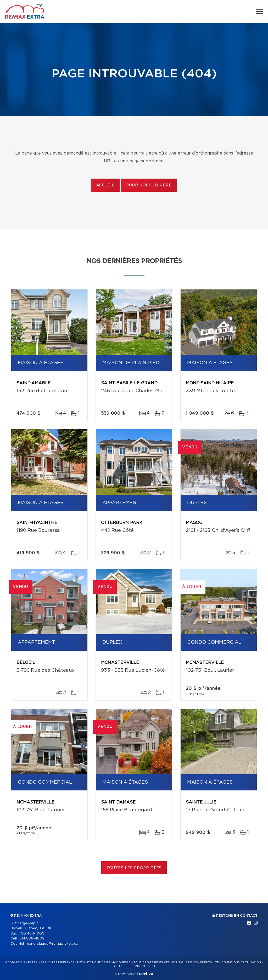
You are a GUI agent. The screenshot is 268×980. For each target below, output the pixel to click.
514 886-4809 (32, 939)
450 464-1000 (32, 934)
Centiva (145, 974)
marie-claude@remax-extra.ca (52, 944)
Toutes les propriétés (134, 868)
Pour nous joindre (149, 185)
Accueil (105, 185)
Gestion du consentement (134, 966)
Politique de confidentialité (196, 962)
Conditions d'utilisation (241, 962)
